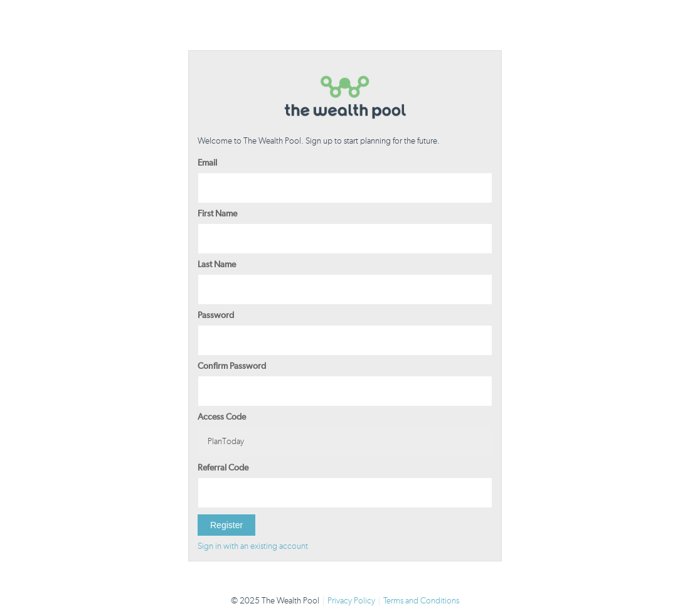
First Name (217, 214)
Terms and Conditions (421, 601)
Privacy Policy (351, 601)
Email (207, 163)
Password (216, 316)
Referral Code (223, 468)
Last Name (217, 265)
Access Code (222, 417)
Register (226, 525)
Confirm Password (232, 366)
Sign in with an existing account (253, 546)
